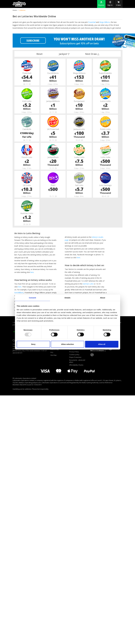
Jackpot (64, 54)
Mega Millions (105, 22)
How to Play (55, 350)
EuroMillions (19, 293)
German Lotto (88, 284)
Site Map (53, 355)
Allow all (102, 344)
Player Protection (75, 357)
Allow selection (67, 344)
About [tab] (103, 298)
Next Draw (92, 54)
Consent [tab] (32, 298)
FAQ (52, 352)
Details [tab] (68, 298)
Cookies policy (74, 355)
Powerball (92, 22)
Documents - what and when (77, 361)
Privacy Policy (74, 352)
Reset (40, 54)
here (32, 272)
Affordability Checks (76, 365)
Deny (33, 344)
